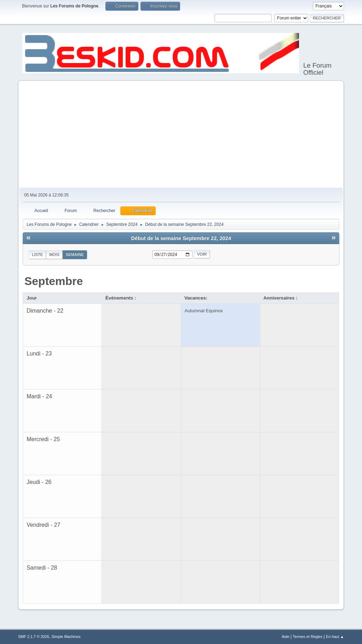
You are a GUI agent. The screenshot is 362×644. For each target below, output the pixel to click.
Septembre (54, 281)
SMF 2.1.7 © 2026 (34, 637)
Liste (37, 255)
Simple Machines (66, 637)
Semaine (75, 255)
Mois (54, 255)
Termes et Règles (308, 637)
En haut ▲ (335, 637)
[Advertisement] (181, 135)
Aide (286, 637)
